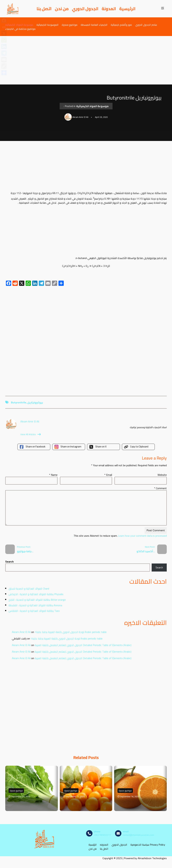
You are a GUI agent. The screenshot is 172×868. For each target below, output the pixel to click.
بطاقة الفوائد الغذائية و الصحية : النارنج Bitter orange (37, 600)
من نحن (62, 9)
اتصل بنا (44, 9)
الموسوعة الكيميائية (47, 25)
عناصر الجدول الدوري (146, 25)
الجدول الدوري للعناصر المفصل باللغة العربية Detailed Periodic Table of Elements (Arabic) (83, 645)
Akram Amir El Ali (21, 632)
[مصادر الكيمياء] (13, 9)
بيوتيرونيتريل (35, 402)
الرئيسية (127, 9)
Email (108, 475)
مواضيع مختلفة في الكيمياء (20, 29)
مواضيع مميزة (70, 25)
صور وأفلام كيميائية (121, 25)
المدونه (104, 845)
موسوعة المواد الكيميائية (19, 25)
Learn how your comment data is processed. (120, 536)
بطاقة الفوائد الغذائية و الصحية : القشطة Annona (35, 605)
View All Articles (31, 434)
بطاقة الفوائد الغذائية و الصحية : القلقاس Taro (34, 611)
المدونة (109, 9)
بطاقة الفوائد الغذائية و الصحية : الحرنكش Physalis (36, 594)
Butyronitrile (19, 402)
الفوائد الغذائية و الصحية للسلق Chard (29, 589)
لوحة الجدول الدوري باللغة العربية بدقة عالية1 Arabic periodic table (71, 632)
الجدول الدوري (85, 9)
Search (9, 562)
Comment (160, 488)
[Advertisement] (86, 60)
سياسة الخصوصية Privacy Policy (148, 845)
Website (162, 475)
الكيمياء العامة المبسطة (94, 25)
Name (53, 475)
